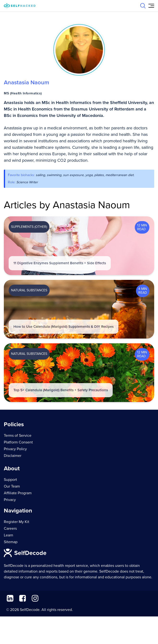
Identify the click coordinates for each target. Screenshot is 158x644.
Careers (10, 529)
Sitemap (11, 542)
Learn (9, 535)
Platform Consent (18, 442)
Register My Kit (17, 522)
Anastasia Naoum (26, 83)
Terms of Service (18, 436)
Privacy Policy (15, 449)
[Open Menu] (151, 6)
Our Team (12, 486)
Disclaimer (13, 456)
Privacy (10, 500)
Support (10, 480)
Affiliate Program (18, 493)
